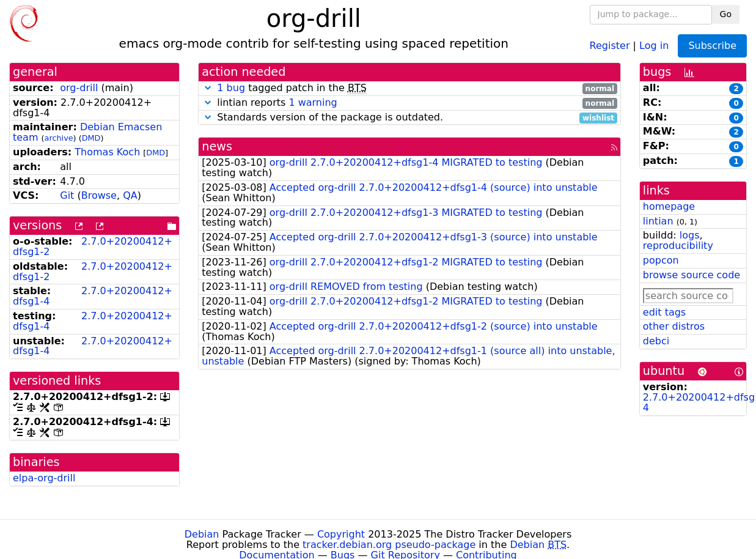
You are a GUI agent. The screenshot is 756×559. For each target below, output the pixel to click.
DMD (91, 138)
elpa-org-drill (44, 478)
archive (59, 138)
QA (130, 195)
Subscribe (712, 46)
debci (656, 341)
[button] (208, 88)
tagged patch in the (409, 88)
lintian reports (409, 103)
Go (726, 14)
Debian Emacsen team (87, 132)
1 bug (231, 88)
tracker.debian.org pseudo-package (389, 545)
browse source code (692, 275)
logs (690, 235)
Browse (99, 195)
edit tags (664, 312)
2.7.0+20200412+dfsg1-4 (93, 296)
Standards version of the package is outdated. (409, 118)
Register (610, 45)
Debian (202, 534)
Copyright (341, 534)
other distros (674, 326)
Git (67, 195)
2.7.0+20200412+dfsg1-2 (93, 246)
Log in (654, 45)
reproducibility (678, 246)
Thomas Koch (107, 152)
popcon (661, 260)
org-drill (79, 88)
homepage (669, 206)
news (217, 146)
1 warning (313, 102)
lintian (658, 221)
